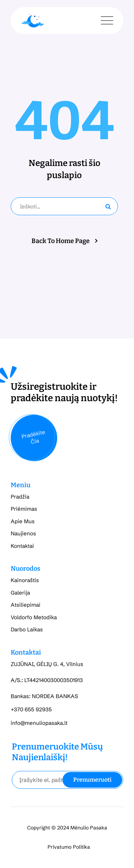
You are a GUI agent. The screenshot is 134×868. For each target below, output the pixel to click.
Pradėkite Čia (33, 437)
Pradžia (20, 497)
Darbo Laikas (27, 629)
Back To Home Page (61, 241)
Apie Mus (23, 521)
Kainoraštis (25, 580)
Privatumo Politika (69, 847)
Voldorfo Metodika (34, 617)
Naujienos (23, 533)
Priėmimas (24, 509)
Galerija (20, 593)
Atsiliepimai (26, 605)
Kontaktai (22, 546)
